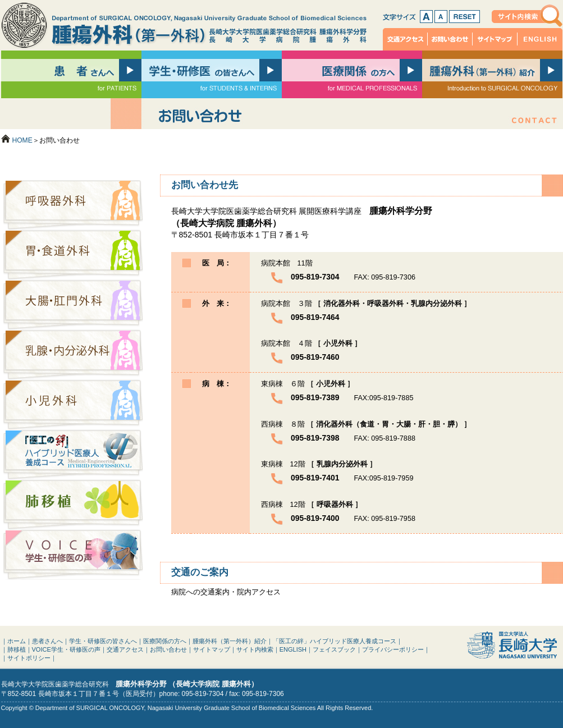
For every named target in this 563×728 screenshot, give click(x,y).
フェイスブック (334, 649)
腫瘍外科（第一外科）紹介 (230, 641)
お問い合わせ (450, 39)
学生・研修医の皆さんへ (103, 641)
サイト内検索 (527, 16)
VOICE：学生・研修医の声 (73, 555)
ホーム (17, 641)
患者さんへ (47, 641)
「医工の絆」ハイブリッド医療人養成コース (73, 455)
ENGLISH (540, 39)
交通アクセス (405, 39)
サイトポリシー (29, 658)
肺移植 (73, 505)
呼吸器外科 (73, 205)
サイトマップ (495, 39)
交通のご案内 (200, 572)
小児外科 (73, 405)
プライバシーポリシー (393, 649)
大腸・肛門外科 (73, 305)
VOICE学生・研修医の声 (66, 649)
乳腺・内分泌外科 (73, 355)
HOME (22, 140)
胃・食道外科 (73, 255)
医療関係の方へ (165, 641)
